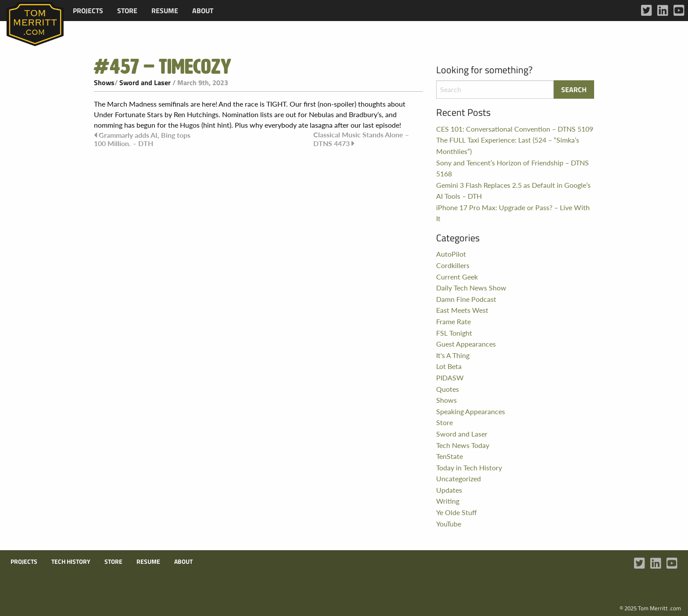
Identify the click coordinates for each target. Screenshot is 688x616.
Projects (88, 11)
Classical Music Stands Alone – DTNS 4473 (361, 139)
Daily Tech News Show (471, 288)
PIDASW (450, 378)
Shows (104, 82)
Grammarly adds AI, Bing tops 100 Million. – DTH (142, 139)
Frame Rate (453, 321)
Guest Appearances (466, 344)
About (203, 11)
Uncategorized (459, 478)
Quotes (448, 389)
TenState (450, 456)
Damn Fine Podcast (466, 299)
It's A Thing (453, 355)
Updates (449, 490)
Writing (448, 501)
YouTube (449, 524)
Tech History (71, 562)
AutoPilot (451, 254)
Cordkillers (453, 265)
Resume (165, 11)
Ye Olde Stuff (457, 512)
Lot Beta (449, 366)
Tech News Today (463, 445)
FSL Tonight (454, 333)
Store (127, 11)
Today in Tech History (469, 467)
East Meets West (462, 310)
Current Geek (457, 277)
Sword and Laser (145, 82)
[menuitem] (88, 11)
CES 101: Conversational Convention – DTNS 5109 (515, 129)
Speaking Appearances (471, 411)
